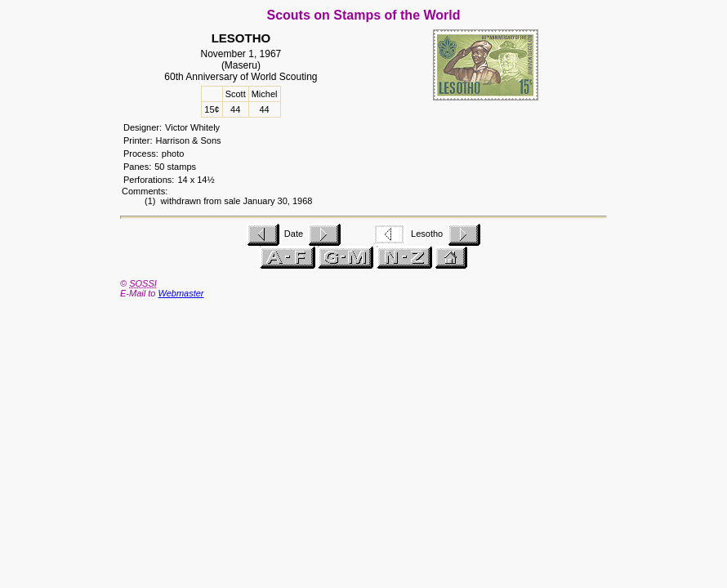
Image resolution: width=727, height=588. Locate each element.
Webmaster (181, 293)
